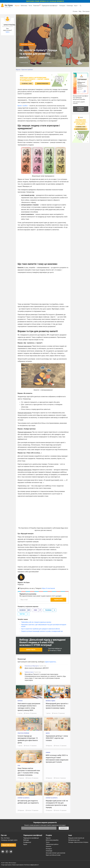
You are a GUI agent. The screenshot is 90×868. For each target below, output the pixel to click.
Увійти (8, 32)
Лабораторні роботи (52, 844)
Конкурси (62, 6)
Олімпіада (70, 6)
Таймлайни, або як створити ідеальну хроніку (36, 622)
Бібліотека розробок (52, 840)
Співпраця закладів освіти (9, 840)
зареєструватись (50, 662)
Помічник (37, 6)
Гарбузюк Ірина (29, 672)
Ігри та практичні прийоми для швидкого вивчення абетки (41, 629)
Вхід (80, 11)
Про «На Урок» (5, 838)
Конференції (27, 842)
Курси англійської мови (53, 855)
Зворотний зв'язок (8, 845)
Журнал (17, 6)
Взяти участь (31, 650)
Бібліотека (24, 6)
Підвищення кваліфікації (50, 6)
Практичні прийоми (27, 44)
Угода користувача (6, 865)
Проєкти (49, 846)
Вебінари (26, 840)
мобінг (25, 106)
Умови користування (18, 865)
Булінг (20, 106)
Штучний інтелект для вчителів (56, 853)
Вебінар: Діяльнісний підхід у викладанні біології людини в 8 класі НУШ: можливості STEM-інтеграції (42, 642)
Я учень (75, 11)
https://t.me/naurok (48, 588)
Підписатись (58, 600)
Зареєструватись (8, 25)
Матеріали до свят (74, 840)
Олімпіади (49, 851)
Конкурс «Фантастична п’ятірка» (78, 842)
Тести (30, 6)
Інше (76, 6)
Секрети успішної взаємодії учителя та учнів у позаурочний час (42, 631)
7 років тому (43, 666)
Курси (25, 844)
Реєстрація (86, 11)
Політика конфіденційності (31, 865)
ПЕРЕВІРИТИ (64, 828)
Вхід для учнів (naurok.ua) (76, 838)
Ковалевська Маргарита (32, 666)
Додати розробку (81, 109)
